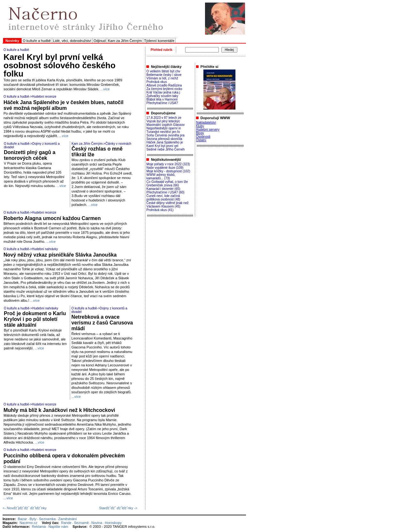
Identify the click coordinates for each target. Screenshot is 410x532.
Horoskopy (113, 523)
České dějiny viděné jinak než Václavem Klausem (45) (168, 205)
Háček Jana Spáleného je (165, 142)
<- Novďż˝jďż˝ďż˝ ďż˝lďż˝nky (25, 508)
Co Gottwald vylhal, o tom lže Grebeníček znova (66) (167, 184)
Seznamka (47, 519)
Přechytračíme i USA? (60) (165, 192)
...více (105, 89)
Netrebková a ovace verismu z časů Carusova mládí (102, 323)
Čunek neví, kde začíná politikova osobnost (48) (163, 198)
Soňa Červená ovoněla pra (165, 135)
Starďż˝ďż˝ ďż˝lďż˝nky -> (118, 508)
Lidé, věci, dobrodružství (72, 41)
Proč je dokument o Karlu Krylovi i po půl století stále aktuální (35, 319)
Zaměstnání (68, 519)
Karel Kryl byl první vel (162, 146)
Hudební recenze (44, 97)
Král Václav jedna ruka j (163, 92)
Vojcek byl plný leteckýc (163, 121)
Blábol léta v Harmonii (162, 99)
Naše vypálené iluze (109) (165, 168)
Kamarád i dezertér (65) (163, 189)
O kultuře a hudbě (37, 41)
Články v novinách (118, 144)
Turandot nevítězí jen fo (163, 132)
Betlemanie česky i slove (164, 75)
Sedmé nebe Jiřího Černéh (166, 149)
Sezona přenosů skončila (164, 139)
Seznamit (81, 523)
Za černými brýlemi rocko (164, 89)
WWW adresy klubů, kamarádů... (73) (161, 176)
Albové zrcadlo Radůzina (164, 85)
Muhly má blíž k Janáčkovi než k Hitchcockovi (59, 410)
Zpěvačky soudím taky (162, 96)
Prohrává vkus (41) (160, 210)
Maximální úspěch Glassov (166, 125)
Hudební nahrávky (45, 249)
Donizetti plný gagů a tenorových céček (30, 155)
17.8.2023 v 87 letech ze (164, 118)
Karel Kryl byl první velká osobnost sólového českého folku (60, 65)
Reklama (39, 527)
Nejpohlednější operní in (164, 128)
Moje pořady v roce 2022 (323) (168, 164)
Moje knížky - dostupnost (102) (168, 171)
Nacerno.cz (29, 523)
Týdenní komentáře (159, 41)
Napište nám (58, 527)
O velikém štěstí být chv (163, 71)
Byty (33, 519)
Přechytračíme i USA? (162, 103)
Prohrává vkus (157, 82)
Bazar (22, 519)
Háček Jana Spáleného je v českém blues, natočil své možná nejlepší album (63, 105)
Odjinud (100, 41)
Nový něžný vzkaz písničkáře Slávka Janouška (60, 255)
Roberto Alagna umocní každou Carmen (52, 218)
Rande (66, 523)
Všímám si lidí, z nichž (162, 78)
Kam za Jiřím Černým (125, 41)
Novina (97, 523)
